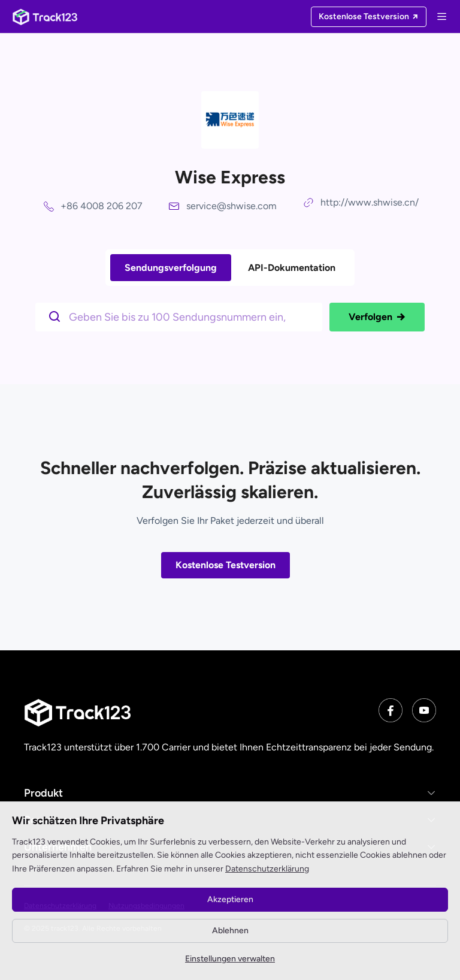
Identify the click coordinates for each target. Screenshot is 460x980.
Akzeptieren (230, 899)
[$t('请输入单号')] (182, 316)
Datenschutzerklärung (267, 869)
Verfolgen (377, 317)
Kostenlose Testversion (226, 565)
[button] (230, 793)
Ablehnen (230, 931)
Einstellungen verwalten (230, 959)
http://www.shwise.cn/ (370, 202)
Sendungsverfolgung (171, 268)
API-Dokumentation (292, 268)
